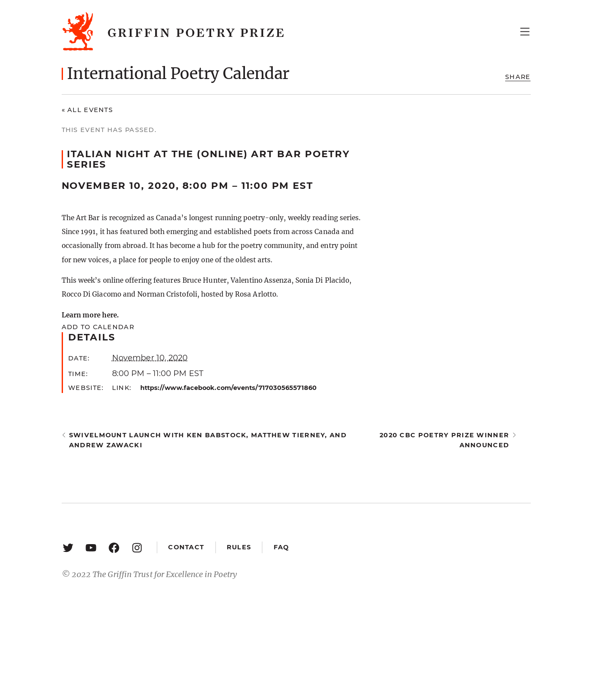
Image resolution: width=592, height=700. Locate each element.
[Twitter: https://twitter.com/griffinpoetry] (68, 547)
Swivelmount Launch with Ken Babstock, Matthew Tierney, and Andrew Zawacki (208, 440)
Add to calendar (98, 327)
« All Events (88, 110)
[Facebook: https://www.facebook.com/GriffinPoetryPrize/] (114, 547)
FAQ (281, 547)
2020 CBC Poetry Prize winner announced (444, 440)
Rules (239, 547)
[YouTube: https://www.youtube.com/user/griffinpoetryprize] (91, 547)
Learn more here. (90, 315)
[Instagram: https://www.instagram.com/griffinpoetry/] (137, 547)
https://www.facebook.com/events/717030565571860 (228, 388)
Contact (186, 547)
